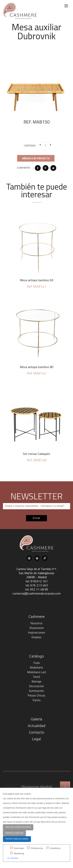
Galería (36, 719)
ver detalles (13, 858)
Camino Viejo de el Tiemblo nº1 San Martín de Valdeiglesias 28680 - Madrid (36, 573)
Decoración (36, 686)
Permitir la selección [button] (14, 833)
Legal (36, 739)
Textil (36, 677)
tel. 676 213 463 (37, 585)
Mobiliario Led (36, 672)
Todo (36, 663)
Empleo (36, 637)
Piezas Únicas (37, 696)
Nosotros (36, 623)
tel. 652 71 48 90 (37, 589)
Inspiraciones (36, 633)
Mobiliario (36, 668)
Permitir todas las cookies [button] (17, 839)
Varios (37, 700)
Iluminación (36, 691)
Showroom (36, 628)
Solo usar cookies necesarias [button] (18, 827)
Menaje (37, 682)
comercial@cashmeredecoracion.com (37, 593)
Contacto (36, 733)
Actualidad (36, 726)
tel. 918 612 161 (37, 581)
